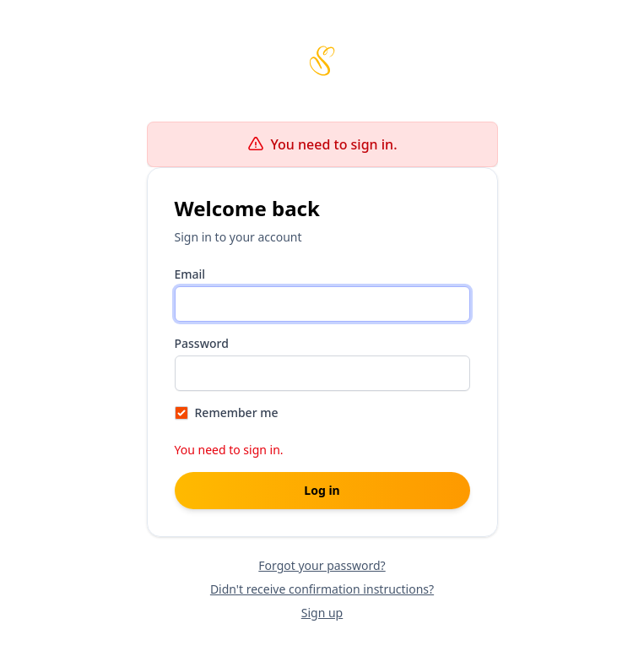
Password (202, 343)
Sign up (322, 613)
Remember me (237, 412)
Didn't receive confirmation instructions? (322, 589)
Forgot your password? (322, 565)
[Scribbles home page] (322, 61)
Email (190, 274)
